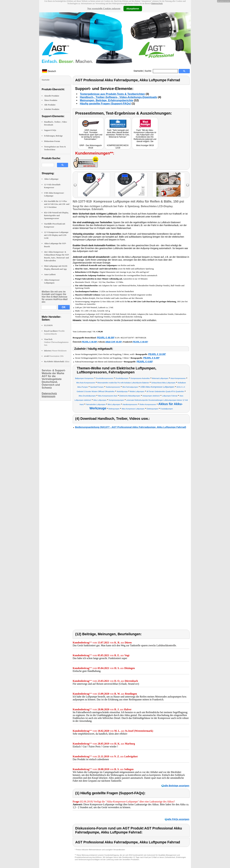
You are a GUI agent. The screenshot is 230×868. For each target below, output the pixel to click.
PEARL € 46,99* (106, 337)
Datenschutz (157, 4)
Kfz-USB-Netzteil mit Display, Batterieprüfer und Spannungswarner (56, 215)
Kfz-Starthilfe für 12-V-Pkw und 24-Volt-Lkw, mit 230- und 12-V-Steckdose (57, 204)
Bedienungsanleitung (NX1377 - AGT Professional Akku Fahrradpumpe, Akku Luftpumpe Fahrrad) (131, 427)
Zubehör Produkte (52, 109)
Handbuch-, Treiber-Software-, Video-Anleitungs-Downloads (118, 97)
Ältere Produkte (51, 100)
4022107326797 (127, 338)
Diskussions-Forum (52, 141)
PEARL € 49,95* (140, 342)
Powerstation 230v (54, 356)
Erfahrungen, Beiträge (53, 136)
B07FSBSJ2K (141, 338)
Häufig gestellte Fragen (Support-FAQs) (105, 104)
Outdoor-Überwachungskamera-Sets (56, 342)
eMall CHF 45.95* (114, 342)
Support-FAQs (50, 130)
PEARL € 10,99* (157, 354)
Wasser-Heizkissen (55, 351)
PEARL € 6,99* (151, 358)
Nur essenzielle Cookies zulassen (104, 8)
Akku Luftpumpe (51, 179)
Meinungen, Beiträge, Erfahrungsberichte (106, 100)
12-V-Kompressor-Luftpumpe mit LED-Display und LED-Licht (56, 235)
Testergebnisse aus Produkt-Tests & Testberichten (112, 94)
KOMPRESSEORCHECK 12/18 (118, 147)
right (188, 185)
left (75, 185)
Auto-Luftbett (50, 275)
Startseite (138, 71)
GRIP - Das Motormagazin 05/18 (91, 147)
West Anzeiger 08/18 (145, 145)
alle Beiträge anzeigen (177, 786)
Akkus (57, 362)
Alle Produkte (50, 105)
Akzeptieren (133, 8)
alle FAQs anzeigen (178, 819)
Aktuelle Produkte (52, 96)
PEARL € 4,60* (145, 361)
